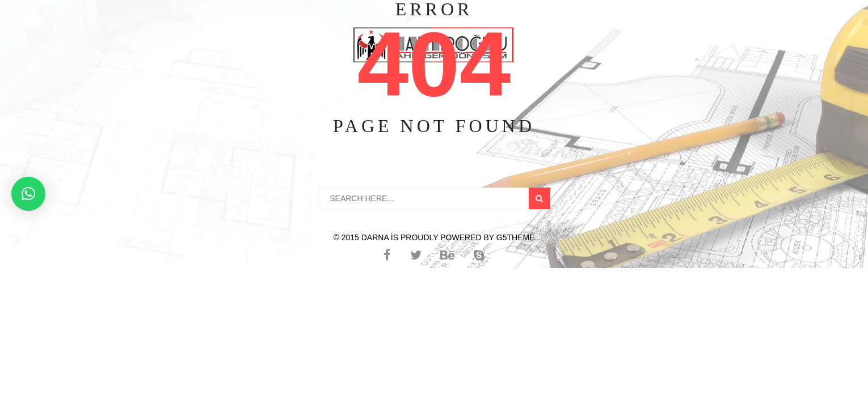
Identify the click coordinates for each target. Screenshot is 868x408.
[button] (28, 194)
